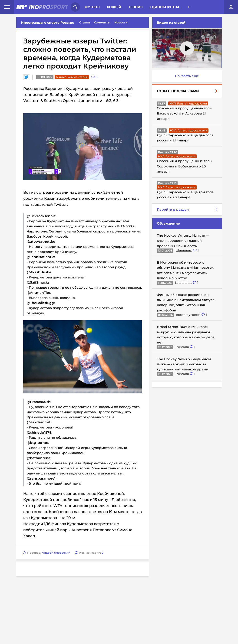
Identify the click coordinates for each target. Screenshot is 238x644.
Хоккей (114, 7)
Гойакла (183, 347)
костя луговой (189, 315)
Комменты (102, 22)
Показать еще (187, 76)
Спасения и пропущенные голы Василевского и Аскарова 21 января (185, 113)
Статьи (85, 22)
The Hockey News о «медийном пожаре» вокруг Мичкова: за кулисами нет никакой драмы (184, 364)
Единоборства (165, 7)
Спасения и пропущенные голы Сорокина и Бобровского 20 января (185, 166)
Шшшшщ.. (184, 250)
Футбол (92, 7)
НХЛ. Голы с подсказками (188, 103)
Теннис (136, 7)
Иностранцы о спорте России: (48, 23)
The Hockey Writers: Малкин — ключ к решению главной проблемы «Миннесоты (183, 241)
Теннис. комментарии (72, 77)
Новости (121, 22)
